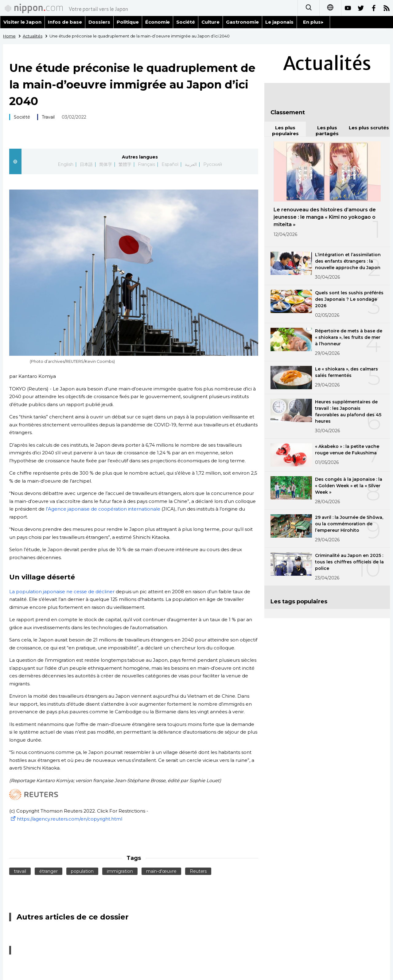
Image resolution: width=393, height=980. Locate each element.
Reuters (198, 871)
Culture (210, 22)
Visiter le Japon (22, 22)
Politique (128, 22)
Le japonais (279, 22)
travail (20, 871)
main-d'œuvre (161, 871)
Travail (48, 117)
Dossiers (99, 22)
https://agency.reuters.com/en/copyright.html (66, 819)
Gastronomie (242, 22)
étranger (49, 871)
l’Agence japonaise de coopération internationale (103, 509)
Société (186, 22)
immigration (120, 871)
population (82, 871)
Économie (158, 22)
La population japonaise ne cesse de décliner (62, 592)
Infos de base (65, 22)
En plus (313, 22)
